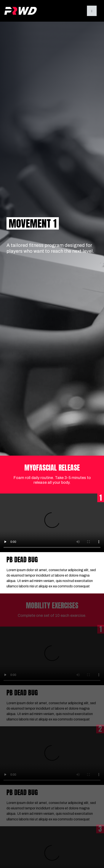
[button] (92, 11)
